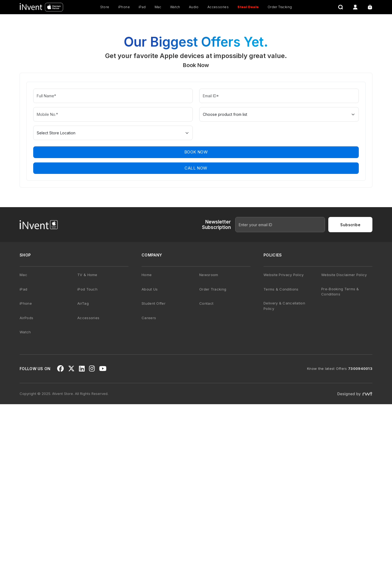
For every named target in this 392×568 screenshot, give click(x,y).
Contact (206, 467)
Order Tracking (280, 7)
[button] (196, 174)
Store (105, 7)
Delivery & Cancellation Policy (284, 469)
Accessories (218, 7)
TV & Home (87, 438)
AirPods (26, 481)
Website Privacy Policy (284, 438)
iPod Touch (87, 453)
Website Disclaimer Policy (344, 438)
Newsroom (209, 438)
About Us (150, 453)
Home (147, 438)
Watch (175, 7)
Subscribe (350, 388)
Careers (149, 481)
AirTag (83, 467)
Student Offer (154, 467)
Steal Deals (248, 7)
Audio (194, 7)
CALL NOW (196, 332)
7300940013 (360, 532)
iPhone (124, 7)
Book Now (196, 316)
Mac (158, 7)
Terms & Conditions (281, 453)
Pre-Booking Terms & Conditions (340, 455)
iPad (142, 7)
